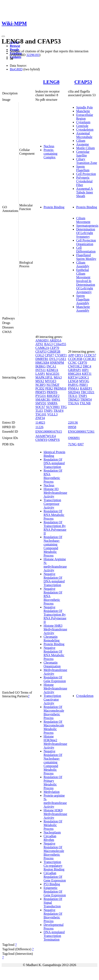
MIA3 (58, 377)
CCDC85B (75, 359)
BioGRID (16, 69)
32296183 (33, 55)
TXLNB (85, 403)
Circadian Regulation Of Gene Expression (55, 877)
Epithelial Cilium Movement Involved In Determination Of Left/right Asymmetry (85, 281)
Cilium (81, 141)
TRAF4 (58, 411)
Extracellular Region (85, 117)
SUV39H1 (53, 407)
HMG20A (74, 374)
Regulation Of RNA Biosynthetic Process (53, 476)
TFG (64, 407)
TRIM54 (86, 400)
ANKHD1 (42, 340)
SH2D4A (74, 392)
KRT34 (73, 377)
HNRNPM (57, 363)
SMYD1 (41, 403)
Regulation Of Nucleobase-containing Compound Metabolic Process (53, 546)
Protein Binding (54, 207)
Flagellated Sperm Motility (86, 257)
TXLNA (73, 403)
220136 (73, 423)
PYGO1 (41, 396)
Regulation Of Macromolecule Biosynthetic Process (54, 712)
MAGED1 (53, 374)
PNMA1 (73, 388)
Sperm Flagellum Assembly (83, 299)
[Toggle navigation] (3, 36)
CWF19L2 (75, 366)
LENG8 (51, 82)
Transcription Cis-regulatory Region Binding (54, 866)
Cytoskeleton (85, 130)
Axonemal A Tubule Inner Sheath (85, 192)
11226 (39, 427)
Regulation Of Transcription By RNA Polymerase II (55, 528)
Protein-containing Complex (51, 154)
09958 (72, 427)
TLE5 (39, 411)
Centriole (82, 126)
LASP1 (40, 374)
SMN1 (56, 400)
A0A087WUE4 (46, 436)
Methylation (52, 792)
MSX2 (40, 381)
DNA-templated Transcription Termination (54, 936)
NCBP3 (40, 385)
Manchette (83, 111)
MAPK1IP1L (44, 377)
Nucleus (49, 146)
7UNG (72, 444)
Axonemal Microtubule (84, 135)
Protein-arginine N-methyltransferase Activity (55, 801)
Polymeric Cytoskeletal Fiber (84, 181)
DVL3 (53, 359)
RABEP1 (86, 388)
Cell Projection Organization (86, 242)
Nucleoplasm (52, 832)
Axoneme (82, 144)
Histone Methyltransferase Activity (55, 688)
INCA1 (51, 366)
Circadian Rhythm (50, 838)
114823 (40, 423)
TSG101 (41, 414)
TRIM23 (74, 400)
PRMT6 (52, 392)
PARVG (73, 385)
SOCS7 (40, 407)
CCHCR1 (90, 359)
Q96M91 (74, 438)
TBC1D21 (88, 392)
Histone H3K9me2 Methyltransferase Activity (55, 742)
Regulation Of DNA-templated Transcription (54, 463)
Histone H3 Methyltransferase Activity (55, 493)
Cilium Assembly (83, 264)
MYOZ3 (51, 381)
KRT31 (87, 374)
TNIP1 (48, 411)
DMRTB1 (42, 359)
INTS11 (41, 370)
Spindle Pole (84, 107)
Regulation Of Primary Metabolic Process (53, 783)
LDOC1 (84, 377)
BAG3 (48, 344)
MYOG (84, 381)
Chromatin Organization (52, 664)
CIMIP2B (54, 352)
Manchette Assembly (83, 309)
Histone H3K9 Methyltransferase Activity (55, 814)
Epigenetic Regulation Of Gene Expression (55, 891)
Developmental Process (54, 927)
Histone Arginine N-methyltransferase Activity (55, 565)
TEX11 (73, 396)
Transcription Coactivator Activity (52, 699)
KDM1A (52, 370)
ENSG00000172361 (81, 432)
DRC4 (87, 366)
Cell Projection (86, 174)
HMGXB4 (42, 363)
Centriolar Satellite (83, 154)
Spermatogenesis (87, 226)
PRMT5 (41, 392)
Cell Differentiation (86, 250)
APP (71, 355)
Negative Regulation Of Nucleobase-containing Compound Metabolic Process (53, 762)
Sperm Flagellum (83, 168)
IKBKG (41, 366)
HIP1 (85, 370)
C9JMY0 (41, 440)
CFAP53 (83, 82)
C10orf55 (60, 344)
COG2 (40, 355)
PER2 (49, 388)
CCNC (72, 363)
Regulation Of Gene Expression (55, 679)
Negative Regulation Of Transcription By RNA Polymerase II (55, 615)
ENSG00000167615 (49, 432)
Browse (15, 46)
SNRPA (52, 403)
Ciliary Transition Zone (87, 161)
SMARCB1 (43, 400)
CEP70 (55, 348)
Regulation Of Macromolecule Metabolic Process (54, 727)
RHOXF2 (53, 396)
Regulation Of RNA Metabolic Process (54, 515)
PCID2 (40, 388)
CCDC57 (90, 355)
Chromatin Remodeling (52, 639)
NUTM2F (53, 385)
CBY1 (79, 355)
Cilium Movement (83, 220)
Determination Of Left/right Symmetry (85, 233)
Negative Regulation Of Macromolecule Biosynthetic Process (54, 851)
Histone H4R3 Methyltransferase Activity (55, 629)
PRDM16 (60, 388)
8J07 (81, 444)
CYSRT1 (61, 355)
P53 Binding (52, 884)
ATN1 (39, 344)
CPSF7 (49, 355)
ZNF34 (40, 418)
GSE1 (62, 359)
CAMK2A (42, 348)
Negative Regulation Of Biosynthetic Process (53, 915)
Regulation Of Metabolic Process (53, 825)
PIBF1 (84, 385)
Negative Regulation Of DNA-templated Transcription (54, 579)
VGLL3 (52, 414)
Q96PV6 (54, 440)
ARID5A (55, 340)
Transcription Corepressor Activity (52, 504)
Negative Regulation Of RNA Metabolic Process (54, 653)
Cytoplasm (83, 122)
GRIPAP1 (74, 370)
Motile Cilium (85, 148)
